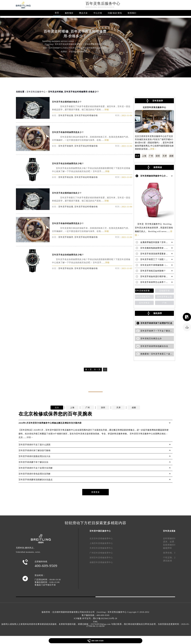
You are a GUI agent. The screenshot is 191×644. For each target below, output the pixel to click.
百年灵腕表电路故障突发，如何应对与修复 (160, 248)
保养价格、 (169, 553)
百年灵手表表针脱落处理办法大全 (34, 456)
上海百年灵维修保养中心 (101, 543)
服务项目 (69, 13)
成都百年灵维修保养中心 (101, 562)
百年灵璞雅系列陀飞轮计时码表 (144, 297)
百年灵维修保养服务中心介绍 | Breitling (159, 176)
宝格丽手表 (164, 291)
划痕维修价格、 (171, 545)
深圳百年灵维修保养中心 (101, 558)
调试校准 (168, 561)
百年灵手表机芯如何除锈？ (153, 271)
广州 (151, 156)
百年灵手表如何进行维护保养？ (155, 276)
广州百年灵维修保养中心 (101, 553)
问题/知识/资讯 (115, 13)
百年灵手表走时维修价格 (86, 115)
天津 (165, 156)
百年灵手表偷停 (66, 146)
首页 (57, 13)
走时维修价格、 (171, 538)
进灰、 (166, 542)
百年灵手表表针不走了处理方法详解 (36, 468)
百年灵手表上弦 (164, 297)
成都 (171, 156)
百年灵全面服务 (170, 531)
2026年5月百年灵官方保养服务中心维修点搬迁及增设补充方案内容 (50, 423)
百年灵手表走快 (66, 177)
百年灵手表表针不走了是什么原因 (34, 445)
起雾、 (173, 542)
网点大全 (83, 13)
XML (95, 622)
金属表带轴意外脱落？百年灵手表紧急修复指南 (163, 242)
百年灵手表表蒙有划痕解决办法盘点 (36, 480)
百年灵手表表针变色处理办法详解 (34, 474)
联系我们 (132, 13)
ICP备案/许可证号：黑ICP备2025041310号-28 (95, 618)
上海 (144, 156)
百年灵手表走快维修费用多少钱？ (68, 164)
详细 (107, 110)
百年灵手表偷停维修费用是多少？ (68, 132)
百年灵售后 (144, 303)
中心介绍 (98, 13)
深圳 (158, 156)
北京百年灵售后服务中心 (154, 107)
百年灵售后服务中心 (103, 4)
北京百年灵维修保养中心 (101, 539)
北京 (137, 156)
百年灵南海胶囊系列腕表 (144, 291)
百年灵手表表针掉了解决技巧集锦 (34, 450)
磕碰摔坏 (168, 548)
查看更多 (95, 492)
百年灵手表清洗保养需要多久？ (155, 254)
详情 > (153, 149)
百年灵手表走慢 (66, 115)
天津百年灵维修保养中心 (101, 548)
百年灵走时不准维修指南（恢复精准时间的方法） (164, 265)
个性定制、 (169, 558)
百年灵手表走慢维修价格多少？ (67, 102)
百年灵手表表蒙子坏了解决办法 (33, 462)
